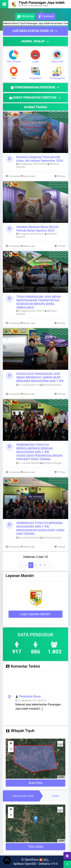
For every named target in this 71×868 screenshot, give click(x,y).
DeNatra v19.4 (48, 864)
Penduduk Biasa (30, 698)
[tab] (23, 796)
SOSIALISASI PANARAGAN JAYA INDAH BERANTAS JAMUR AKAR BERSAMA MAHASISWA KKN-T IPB (40, 377)
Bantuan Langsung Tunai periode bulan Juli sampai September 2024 (40, 159)
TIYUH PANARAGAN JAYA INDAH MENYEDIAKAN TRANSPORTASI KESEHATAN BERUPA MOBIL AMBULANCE (39, 302)
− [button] (11, 749)
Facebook (46, 17)
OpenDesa (32, 860)
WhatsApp (25, 17)
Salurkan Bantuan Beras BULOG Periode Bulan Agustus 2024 (37, 229)
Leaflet (61, 777)
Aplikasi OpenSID (25, 864)
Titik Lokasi (35, 847)
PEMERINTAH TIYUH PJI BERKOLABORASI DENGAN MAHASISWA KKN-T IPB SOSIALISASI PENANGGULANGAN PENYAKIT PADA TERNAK (39, 452)
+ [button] (11, 744)
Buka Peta (36, 783)
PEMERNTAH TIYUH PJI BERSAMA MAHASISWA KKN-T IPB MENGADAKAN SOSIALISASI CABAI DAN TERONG (40, 528)
